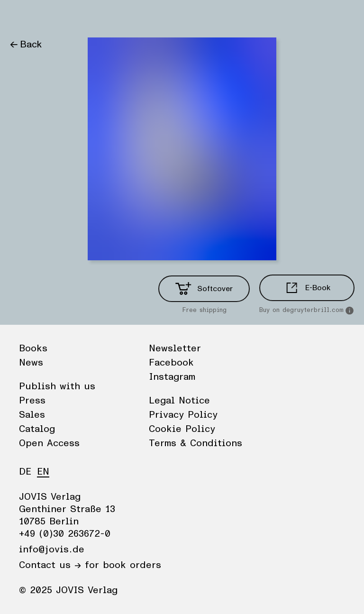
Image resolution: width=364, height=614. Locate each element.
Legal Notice (179, 401)
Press (32, 401)
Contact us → (50, 565)
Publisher (100, 17)
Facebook (171, 363)
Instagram (172, 377)
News (59, 17)
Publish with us (57, 386)
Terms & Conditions (196, 443)
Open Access (49, 443)
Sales (32, 415)
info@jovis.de (52, 550)
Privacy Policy (183, 415)
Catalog (37, 429)
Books (23, 17)
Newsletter (175, 348)
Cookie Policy (182, 429)
